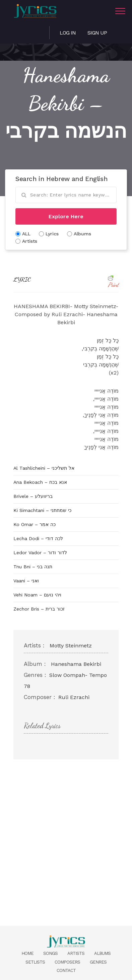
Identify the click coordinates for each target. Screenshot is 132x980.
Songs (50, 953)
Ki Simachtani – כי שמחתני (42, 510)
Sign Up (97, 33)
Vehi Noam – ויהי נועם (37, 595)
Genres (98, 962)
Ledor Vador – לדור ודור (40, 553)
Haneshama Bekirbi (76, 664)
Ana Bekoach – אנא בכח (40, 482)
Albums (102, 953)
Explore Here (66, 216)
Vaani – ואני (26, 581)
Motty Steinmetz (71, 646)
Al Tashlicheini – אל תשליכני (44, 468)
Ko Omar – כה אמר (35, 524)
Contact (66, 970)
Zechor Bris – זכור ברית (39, 609)
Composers (67, 962)
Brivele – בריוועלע (33, 496)
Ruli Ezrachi (74, 697)
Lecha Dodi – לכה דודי (38, 538)
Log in (68, 33)
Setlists (35, 962)
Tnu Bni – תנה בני (33, 567)
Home (27, 953)
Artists (76, 953)
